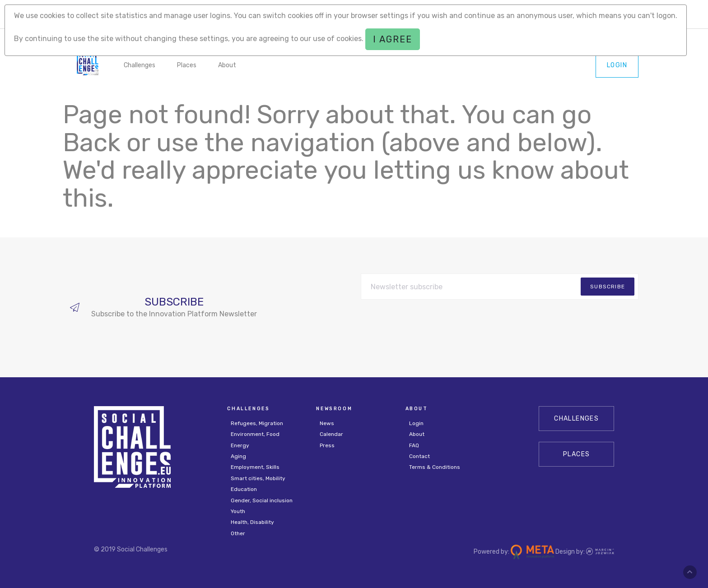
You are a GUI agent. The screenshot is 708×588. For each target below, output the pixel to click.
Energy (240, 445)
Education (244, 489)
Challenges (140, 65)
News (327, 423)
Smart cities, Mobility (258, 478)
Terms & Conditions (435, 467)
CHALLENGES (576, 419)
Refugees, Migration (257, 423)
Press (327, 445)
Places (187, 65)
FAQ (414, 445)
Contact (419, 456)
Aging (238, 456)
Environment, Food (255, 434)
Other (238, 533)
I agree (393, 39)
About (227, 65)
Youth (238, 511)
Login (617, 65)
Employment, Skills (255, 467)
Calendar (331, 434)
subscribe (608, 287)
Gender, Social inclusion (262, 500)
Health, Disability (252, 522)
